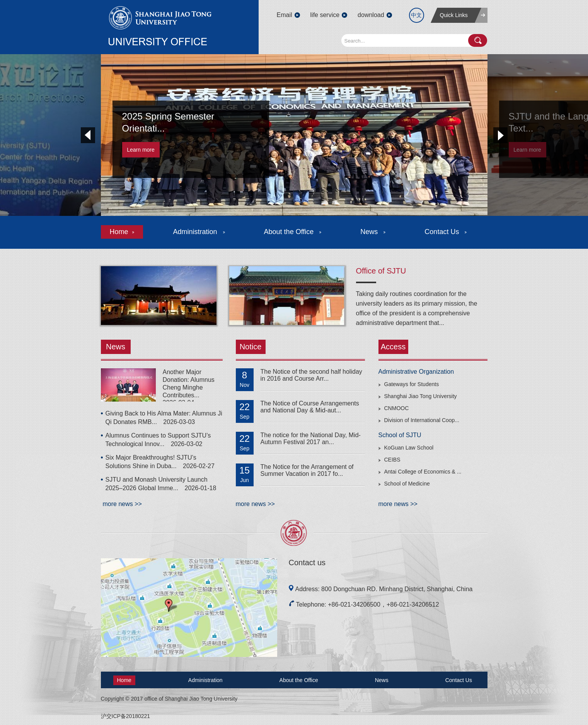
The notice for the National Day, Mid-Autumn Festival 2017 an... (311, 439)
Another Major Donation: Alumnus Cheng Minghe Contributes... (189, 384)
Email (285, 15)
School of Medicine (407, 484)
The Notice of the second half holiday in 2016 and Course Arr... (311, 375)
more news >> (122, 504)
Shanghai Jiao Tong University (421, 396)
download (371, 15)
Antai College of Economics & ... (423, 472)
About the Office (293, 232)
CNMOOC (397, 408)
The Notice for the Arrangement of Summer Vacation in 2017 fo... (307, 470)
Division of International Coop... (422, 420)
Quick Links (454, 15)
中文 (416, 15)
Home (122, 232)
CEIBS (392, 460)
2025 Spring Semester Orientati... (168, 122)
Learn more (141, 150)
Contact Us (446, 232)
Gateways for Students (412, 384)
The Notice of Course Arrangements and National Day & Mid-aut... (310, 407)
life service (325, 15)
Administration (199, 232)
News (373, 232)
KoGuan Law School (409, 448)
